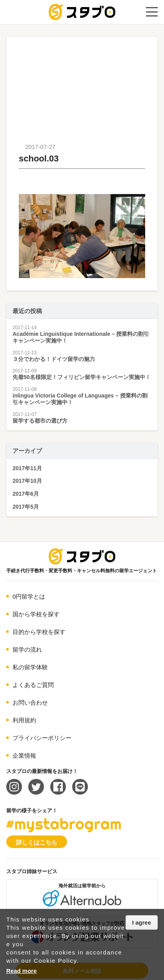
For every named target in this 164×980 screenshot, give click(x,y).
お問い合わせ (30, 702)
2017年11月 (27, 468)
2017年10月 (27, 481)
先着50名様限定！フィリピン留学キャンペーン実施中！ (82, 377)
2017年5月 (26, 507)
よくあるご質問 (33, 685)
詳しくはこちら (37, 842)
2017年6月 (26, 494)
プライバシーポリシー (42, 738)
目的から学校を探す (39, 632)
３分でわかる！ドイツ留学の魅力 (54, 359)
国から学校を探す (36, 614)
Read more (22, 971)
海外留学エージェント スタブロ (82, 556)
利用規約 (24, 720)
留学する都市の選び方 (40, 421)
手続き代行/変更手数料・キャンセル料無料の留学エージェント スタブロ (82, 12)
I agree (142, 922)
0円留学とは (29, 596)
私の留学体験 (30, 667)
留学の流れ (27, 649)
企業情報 (24, 756)
